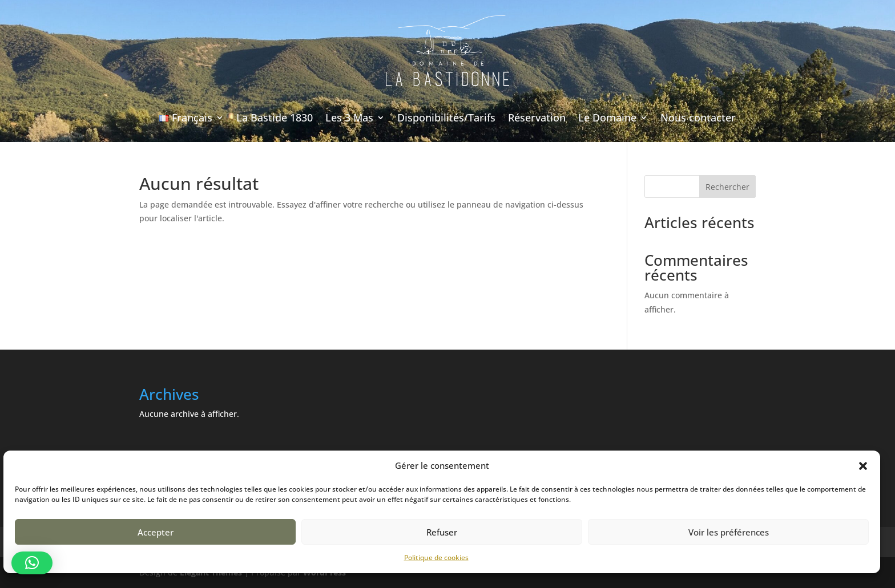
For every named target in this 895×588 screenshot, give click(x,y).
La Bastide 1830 (275, 117)
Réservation (537, 117)
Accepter (156, 532)
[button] (863, 466)
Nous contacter (698, 117)
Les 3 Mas (349, 117)
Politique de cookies (436, 557)
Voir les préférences (729, 532)
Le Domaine (607, 117)
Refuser (442, 532)
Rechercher (727, 187)
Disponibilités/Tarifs (446, 117)
